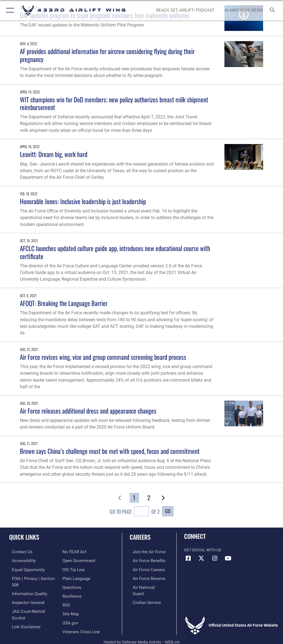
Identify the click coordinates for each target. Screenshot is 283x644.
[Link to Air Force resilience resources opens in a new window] (71, 586)
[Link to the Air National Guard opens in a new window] (146, 586)
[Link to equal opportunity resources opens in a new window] (25, 569)
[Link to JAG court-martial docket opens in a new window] (31, 602)
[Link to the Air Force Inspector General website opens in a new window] (24, 594)
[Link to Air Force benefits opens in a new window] (145, 560)
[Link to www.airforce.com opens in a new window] (145, 552)
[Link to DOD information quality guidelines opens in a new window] (26, 586)
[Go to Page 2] (149, 498)
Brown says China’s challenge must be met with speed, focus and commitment (110, 451)
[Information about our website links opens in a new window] (22, 611)
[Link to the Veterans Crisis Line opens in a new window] (79, 620)
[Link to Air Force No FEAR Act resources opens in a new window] (20, 620)
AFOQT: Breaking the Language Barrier (64, 303)
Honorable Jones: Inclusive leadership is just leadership (83, 201)
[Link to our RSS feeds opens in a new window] (66, 594)
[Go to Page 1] (134, 498)
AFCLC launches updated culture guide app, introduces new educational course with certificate (115, 252)
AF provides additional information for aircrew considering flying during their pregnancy (107, 55)
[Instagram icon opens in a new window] (215, 558)
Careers (140, 537)
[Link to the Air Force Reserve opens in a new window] (144, 577)
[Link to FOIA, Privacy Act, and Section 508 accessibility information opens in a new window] (32, 577)
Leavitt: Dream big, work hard (54, 154)
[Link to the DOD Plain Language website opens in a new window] (76, 569)
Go (168, 511)
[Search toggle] (273, 10)
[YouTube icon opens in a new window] (228, 558)
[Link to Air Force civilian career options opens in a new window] (142, 594)
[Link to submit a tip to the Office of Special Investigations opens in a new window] (73, 560)
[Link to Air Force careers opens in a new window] (144, 569)
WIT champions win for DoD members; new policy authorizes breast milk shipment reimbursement (114, 103)
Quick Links (24, 537)
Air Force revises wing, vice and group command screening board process (103, 357)
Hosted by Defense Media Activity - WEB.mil (142, 632)
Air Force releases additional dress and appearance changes (88, 411)
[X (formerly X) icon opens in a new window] (201, 558)
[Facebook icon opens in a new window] (188, 558)
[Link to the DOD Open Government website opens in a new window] (78, 552)
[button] (9, 10)
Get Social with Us (203, 550)
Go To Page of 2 (135, 512)
